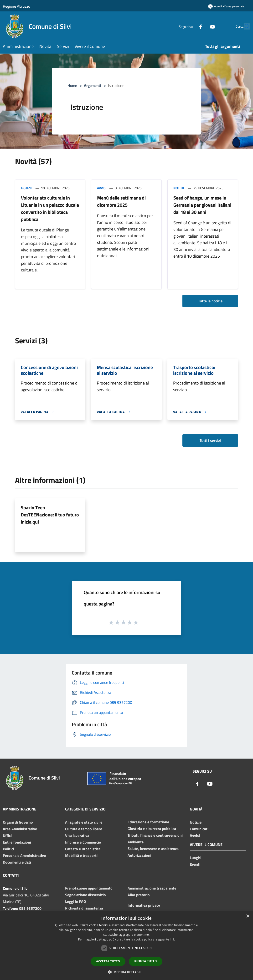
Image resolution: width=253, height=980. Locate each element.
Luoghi (196, 858)
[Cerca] (244, 26)
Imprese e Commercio (83, 842)
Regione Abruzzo (16, 6)
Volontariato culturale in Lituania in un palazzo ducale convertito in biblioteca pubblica (50, 208)
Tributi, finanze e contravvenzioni (155, 835)
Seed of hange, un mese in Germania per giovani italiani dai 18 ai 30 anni (202, 205)
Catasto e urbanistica (83, 849)
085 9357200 (30, 908)
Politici (8, 849)
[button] (127, 972)
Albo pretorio (139, 895)
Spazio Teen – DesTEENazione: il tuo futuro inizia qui (50, 515)
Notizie (27, 188)
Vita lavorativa (77, 835)
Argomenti (93, 85)
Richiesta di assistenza (84, 908)
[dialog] (127, 946)
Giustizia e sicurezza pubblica (152, 829)
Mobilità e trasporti (81, 855)
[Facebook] (190, 26)
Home (72, 85)
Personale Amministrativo (24, 855)
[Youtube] (202, 26)
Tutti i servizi (210, 440)
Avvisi (102, 188)
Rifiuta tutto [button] (146, 961)
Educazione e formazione (148, 822)
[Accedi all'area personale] (226, 6)
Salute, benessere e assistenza (153, 849)
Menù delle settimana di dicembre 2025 (121, 201)
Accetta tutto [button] (108, 961)
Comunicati (199, 829)
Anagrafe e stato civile (84, 822)
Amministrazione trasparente (152, 888)
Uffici (7, 835)
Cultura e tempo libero (84, 829)
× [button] (248, 916)
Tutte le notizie (210, 301)
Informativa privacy (144, 905)
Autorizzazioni (139, 855)
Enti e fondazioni (17, 842)
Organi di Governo (18, 822)
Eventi (195, 864)
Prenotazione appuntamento (89, 888)
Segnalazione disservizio (85, 895)
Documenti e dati (17, 862)
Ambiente (136, 842)
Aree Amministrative (20, 829)
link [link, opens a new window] (172, 939)
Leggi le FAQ (75, 901)
